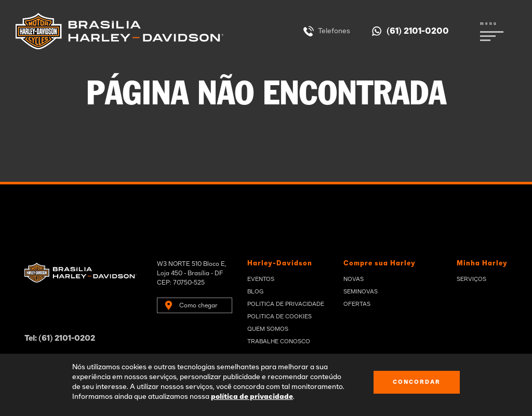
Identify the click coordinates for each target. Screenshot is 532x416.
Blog (255, 292)
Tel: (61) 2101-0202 (60, 338)
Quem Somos (268, 329)
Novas (354, 279)
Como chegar (198, 305)
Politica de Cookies (280, 317)
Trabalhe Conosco (279, 341)
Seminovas (361, 292)
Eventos (261, 279)
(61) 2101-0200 (418, 31)
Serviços (471, 279)
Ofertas (357, 304)
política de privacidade (252, 397)
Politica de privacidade (286, 304)
